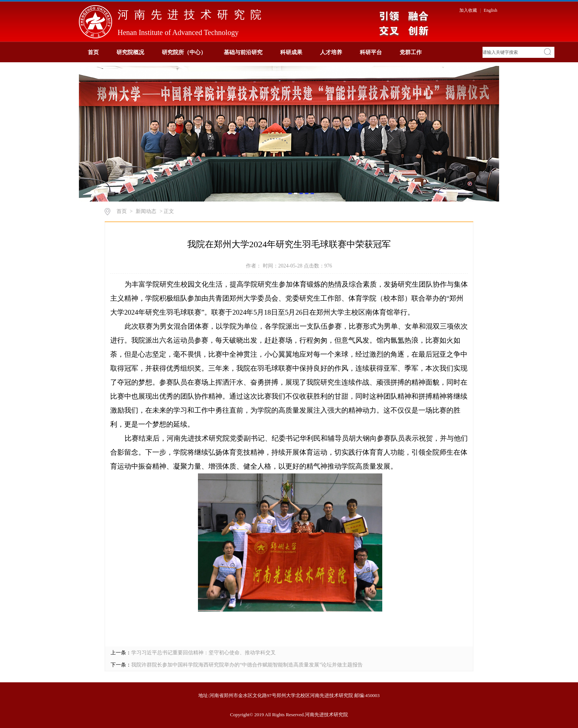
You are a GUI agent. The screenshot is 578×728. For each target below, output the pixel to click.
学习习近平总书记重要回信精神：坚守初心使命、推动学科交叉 (203, 653)
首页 (93, 52)
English (490, 10)
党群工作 (411, 52)
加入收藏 (469, 10)
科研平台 (371, 52)
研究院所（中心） (184, 52)
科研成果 (291, 52)
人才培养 (331, 52)
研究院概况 (130, 52)
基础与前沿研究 (243, 52)
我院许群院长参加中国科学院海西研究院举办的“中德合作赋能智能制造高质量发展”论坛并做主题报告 (247, 665)
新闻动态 (146, 211)
